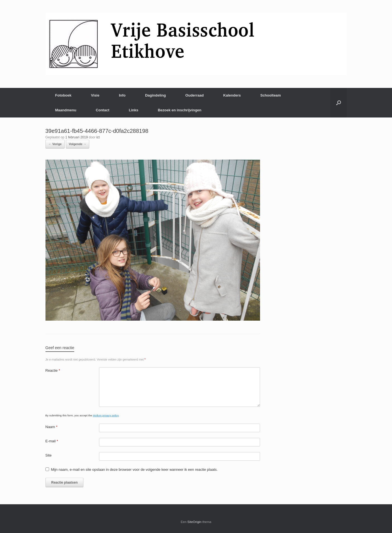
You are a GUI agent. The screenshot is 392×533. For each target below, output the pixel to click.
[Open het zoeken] (339, 103)
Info (122, 95)
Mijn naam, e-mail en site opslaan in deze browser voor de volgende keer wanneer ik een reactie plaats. (134, 470)
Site (49, 455)
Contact (102, 110)
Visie (95, 95)
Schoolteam (271, 95)
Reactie (53, 370)
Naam (51, 427)
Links (134, 110)
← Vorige (55, 144)
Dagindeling (155, 95)
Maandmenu (66, 110)
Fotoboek (63, 95)
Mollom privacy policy (106, 415)
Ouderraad (194, 95)
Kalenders (232, 95)
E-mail (52, 441)
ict (98, 137)
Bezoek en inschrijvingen (180, 110)
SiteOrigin (195, 522)
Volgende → (78, 144)
